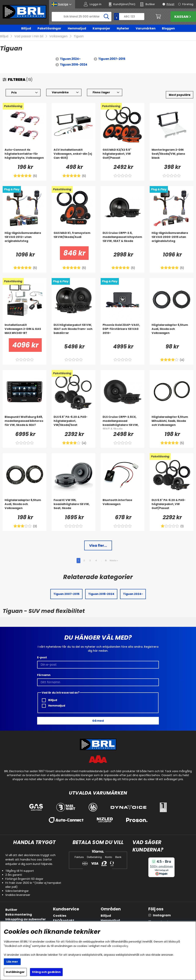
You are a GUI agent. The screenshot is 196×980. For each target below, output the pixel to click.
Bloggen (168, 28)
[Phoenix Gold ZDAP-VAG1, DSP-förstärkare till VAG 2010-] (122, 331)
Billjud (26, 28)
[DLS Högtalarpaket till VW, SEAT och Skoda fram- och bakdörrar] (73, 331)
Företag (188, 4)
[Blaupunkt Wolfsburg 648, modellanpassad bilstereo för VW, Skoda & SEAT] (24, 423)
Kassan (183, 17)
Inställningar (15, 972)
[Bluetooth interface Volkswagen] (122, 506)
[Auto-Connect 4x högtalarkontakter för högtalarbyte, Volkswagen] (24, 156)
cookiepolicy (120, 946)
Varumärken (146, 28)
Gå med (98, 721)
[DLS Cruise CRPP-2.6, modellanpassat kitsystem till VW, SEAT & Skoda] (122, 239)
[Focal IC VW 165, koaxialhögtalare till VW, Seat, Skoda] (73, 506)
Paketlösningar (49, 28)
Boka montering (19, 915)
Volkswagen (58, 36)
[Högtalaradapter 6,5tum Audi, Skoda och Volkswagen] (171, 331)
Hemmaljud (77, 28)
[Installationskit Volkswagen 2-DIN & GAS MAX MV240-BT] (24, 331)
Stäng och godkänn (46, 972)
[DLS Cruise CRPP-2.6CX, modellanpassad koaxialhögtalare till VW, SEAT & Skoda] (122, 423)
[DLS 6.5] (73, 423)
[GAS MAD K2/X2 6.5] (122, 156)
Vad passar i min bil (29, 36)
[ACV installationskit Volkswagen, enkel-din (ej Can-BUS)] (73, 156)
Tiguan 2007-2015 (112, 59)
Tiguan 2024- (70, 59)
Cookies (60, 916)
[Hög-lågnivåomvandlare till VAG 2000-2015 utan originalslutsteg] (171, 239)
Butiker (11, 910)
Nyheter (123, 28)
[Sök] (82, 17)
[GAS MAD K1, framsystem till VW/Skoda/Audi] (73, 239)
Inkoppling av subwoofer (26, 919)
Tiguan (79, 36)
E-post (42, 657)
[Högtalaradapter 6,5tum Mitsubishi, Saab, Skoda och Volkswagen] (171, 423)
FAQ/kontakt (64, 920)
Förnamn (44, 675)
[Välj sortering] (180, 95)
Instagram (162, 915)
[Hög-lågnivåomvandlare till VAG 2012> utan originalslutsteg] (24, 239)
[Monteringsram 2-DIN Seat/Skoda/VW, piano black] (171, 156)
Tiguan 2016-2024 (74, 65)
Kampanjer (101, 28)
